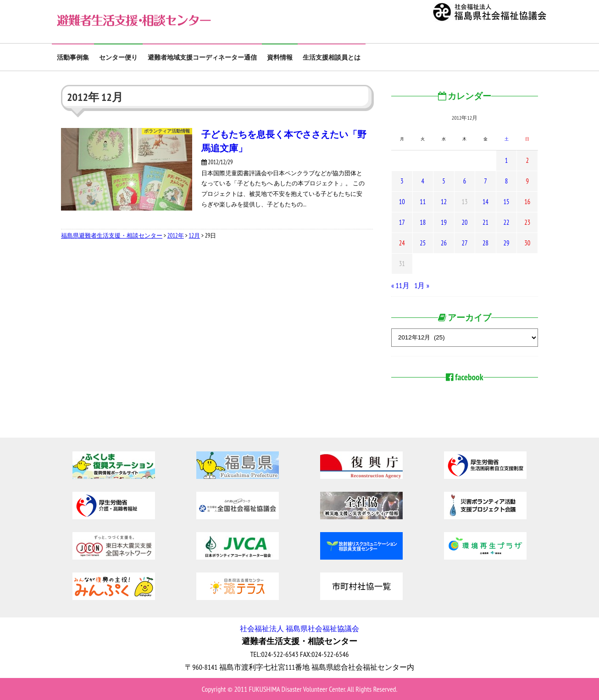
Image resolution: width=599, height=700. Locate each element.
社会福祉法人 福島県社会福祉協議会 (299, 628)
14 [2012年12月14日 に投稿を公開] (485, 202)
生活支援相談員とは (332, 57)
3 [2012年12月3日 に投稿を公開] (402, 181)
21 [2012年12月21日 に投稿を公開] (485, 222)
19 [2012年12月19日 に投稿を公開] (444, 222)
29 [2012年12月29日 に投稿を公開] (507, 243)
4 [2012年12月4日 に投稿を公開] (423, 181)
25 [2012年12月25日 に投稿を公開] (423, 243)
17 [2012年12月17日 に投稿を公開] (402, 222)
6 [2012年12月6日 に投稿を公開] (465, 181)
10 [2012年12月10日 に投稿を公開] (402, 202)
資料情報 (280, 57)
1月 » (422, 285)
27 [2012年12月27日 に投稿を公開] (464, 243)
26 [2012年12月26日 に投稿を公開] (444, 243)
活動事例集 (73, 57)
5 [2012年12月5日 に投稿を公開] (444, 181)
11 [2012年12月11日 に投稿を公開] (423, 202)
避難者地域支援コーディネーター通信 (202, 57)
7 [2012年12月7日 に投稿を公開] (485, 181)
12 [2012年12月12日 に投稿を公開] (444, 202)
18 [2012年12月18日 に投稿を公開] (423, 222)
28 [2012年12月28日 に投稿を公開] (485, 243)
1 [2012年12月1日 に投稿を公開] (506, 160)
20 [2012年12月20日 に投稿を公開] (464, 222)
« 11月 (400, 285)
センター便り (118, 57)
